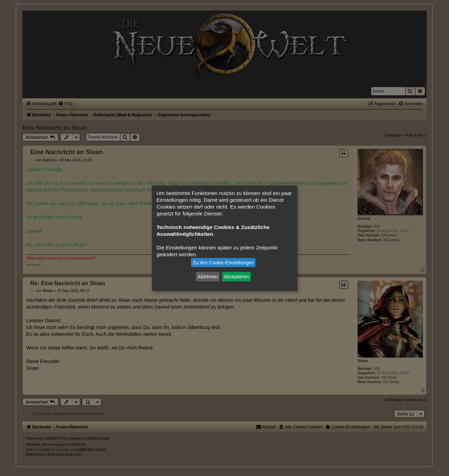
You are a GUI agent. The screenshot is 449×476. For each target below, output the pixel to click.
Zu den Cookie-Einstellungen (223, 263)
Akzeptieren (237, 277)
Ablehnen (208, 277)
